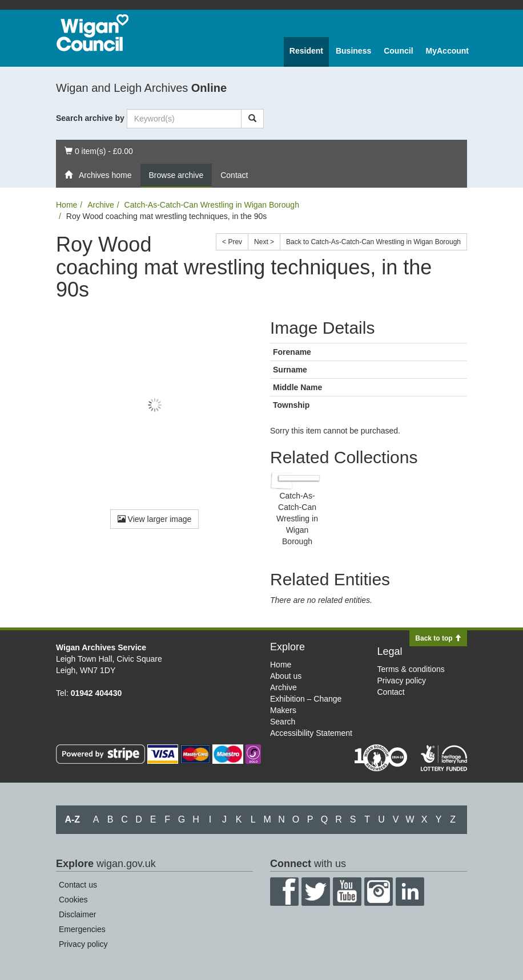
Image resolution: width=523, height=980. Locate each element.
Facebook (284, 892)
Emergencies (82, 929)
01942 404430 (96, 693)
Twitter (316, 892)
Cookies (73, 900)
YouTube (347, 892)
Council (398, 51)
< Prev (232, 242)
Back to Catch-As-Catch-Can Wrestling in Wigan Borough (373, 242)
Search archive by (90, 118)
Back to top (438, 638)
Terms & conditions (411, 669)
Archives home (98, 175)
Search (283, 722)
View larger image (155, 519)
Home (67, 205)
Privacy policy (402, 681)
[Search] (252, 119)
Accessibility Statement (311, 733)
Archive (101, 205)
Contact (234, 175)
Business (353, 51)
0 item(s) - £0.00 (98, 150)
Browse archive (176, 175)
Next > (264, 242)
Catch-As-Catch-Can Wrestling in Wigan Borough (212, 205)
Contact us (78, 885)
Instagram (379, 892)
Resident (306, 51)
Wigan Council (92, 33)
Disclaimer (77, 914)
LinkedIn (410, 892)
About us (286, 676)
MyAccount (447, 51)
